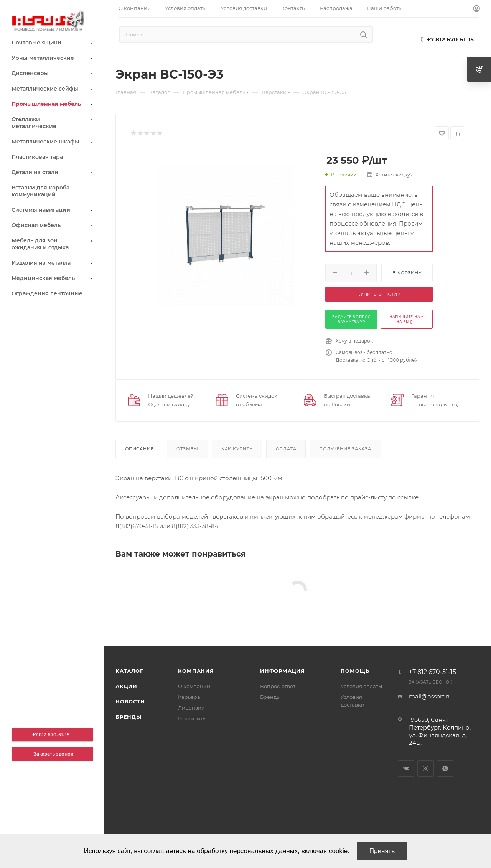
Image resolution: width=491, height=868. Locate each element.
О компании (194, 686)
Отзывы (187, 449)
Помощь (355, 671)
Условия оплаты (361, 686)
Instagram (426, 768)
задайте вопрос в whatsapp (351, 319)
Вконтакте (406, 768)
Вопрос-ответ (278, 686)
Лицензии (191, 708)
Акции (126, 686)
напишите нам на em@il (407, 319)
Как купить (237, 449)
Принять (382, 851)
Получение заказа (345, 449)
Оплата (286, 449)
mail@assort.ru (430, 696)
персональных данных (264, 851)
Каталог (129, 671)
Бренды (129, 717)
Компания (196, 671)
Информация (283, 671)
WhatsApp (445, 768)
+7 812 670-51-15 (450, 39)
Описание (139, 449)
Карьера (189, 697)
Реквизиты (192, 718)
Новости (130, 702)
